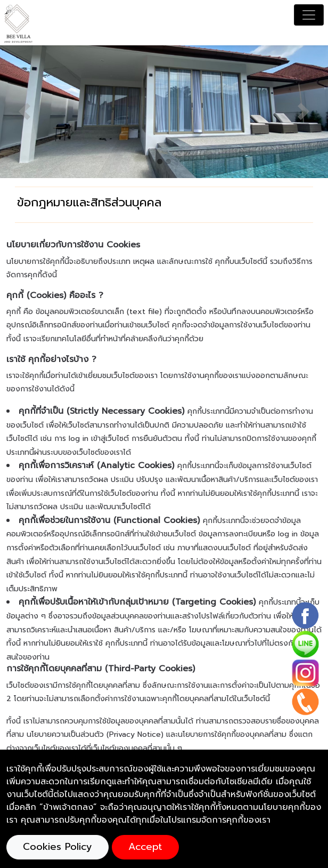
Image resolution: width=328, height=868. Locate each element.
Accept (145, 847)
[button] (24, 112)
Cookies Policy (58, 847)
